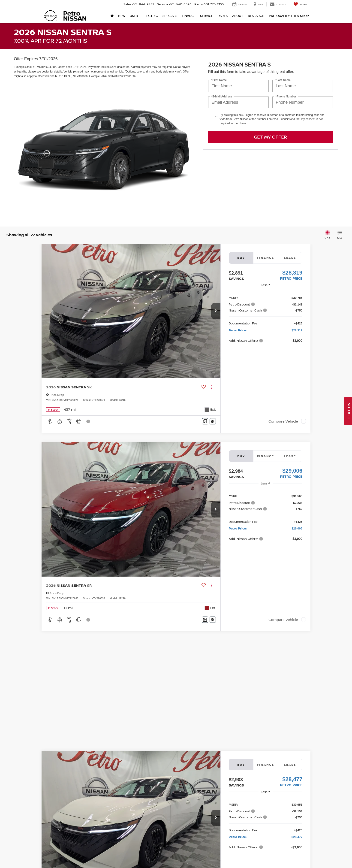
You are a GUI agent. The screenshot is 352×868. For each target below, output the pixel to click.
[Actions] (212, 387)
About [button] (238, 16)
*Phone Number (286, 97)
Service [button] (207, 16)
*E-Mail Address (222, 97)
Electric (150, 16)
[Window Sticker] (213, 421)
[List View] (340, 235)
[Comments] (205, 421)
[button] (216, 311)
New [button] (122, 16)
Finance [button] (189, 16)
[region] (266, 319)
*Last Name (283, 80)
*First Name (219, 80)
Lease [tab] (290, 258)
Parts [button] (223, 16)
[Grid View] (327, 235)
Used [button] (134, 16)
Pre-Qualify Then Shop (289, 16)
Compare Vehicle (283, 421)
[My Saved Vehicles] (300, 4)
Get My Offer (270, 137)
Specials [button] (170, 16)
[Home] (112, 16)
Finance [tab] (266, 258)
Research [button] (256, 16)
